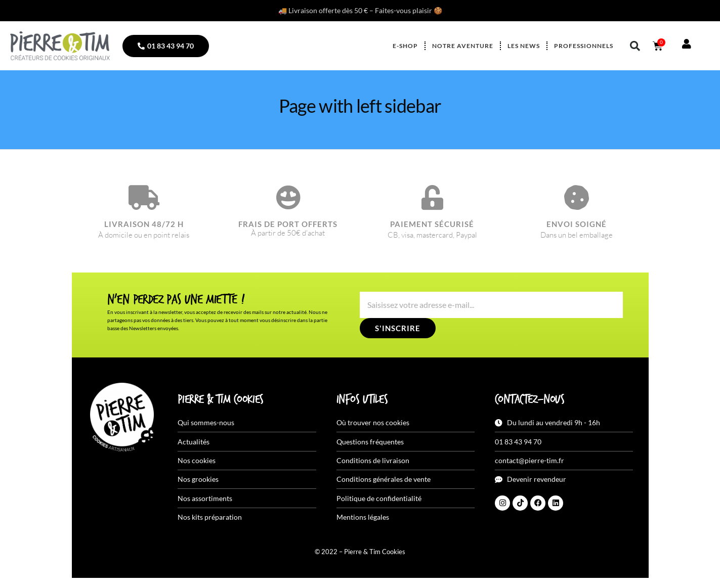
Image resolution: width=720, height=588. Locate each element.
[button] (635, 46)
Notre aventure (463, 46)
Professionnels (584, 46)
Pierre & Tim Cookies (221, 400)
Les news (524, 46)
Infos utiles (362, 400)
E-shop (405, 46)
